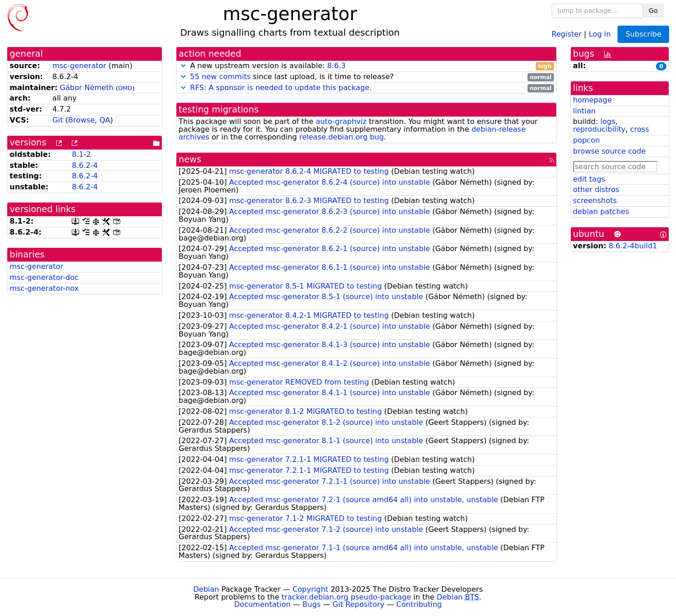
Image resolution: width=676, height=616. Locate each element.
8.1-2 (81, 154)
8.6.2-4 (85, 165)
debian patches (601, 212)
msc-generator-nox (44, 288)
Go (653, 11)
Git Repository (359, 604)
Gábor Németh (87, 88)
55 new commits (220, 77)
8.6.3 (337, 66)
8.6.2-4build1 (633, 246)
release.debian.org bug (342, 137)
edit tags (589, 179)
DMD (125, 88)
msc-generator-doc (44, 277)
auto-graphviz (341, 121)
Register (567, 34)
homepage (593, 100)
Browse (81, 120)
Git (58, 120)
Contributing (419, 604)
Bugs (312, 604)
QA (105, 120)
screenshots (595, 201)
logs (608, 121)
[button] (183, 66)
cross (640, 129)
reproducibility (599, 129)
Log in (600, 34)
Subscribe (643, 34)
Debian (206, 589)
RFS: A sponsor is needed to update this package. (281, 88)
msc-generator (80, 66)
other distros (596, 190)
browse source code (609, 151)
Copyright (310, 589)
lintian (585, 111)
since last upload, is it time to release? (366, 77)
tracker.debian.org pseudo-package (346, 597)
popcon (587, 140)
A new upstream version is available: (366, 66)
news (190, 159)
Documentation (262, 604)
